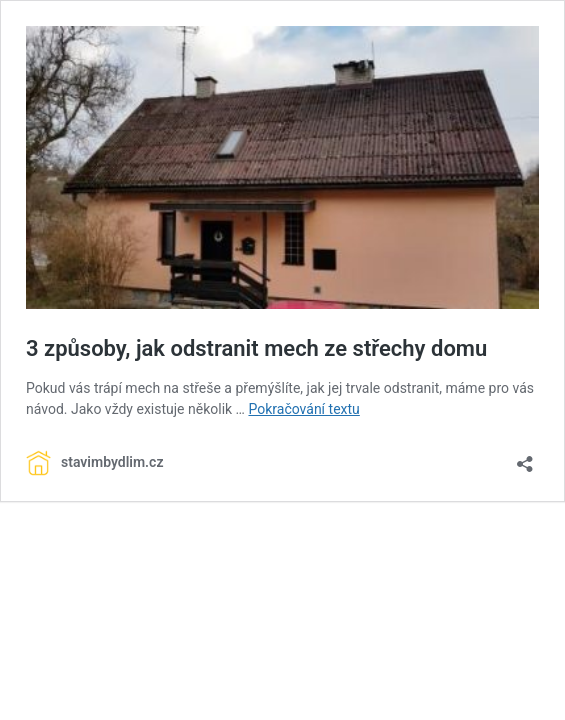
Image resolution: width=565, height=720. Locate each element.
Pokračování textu (303, 409)
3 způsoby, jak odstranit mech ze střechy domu (256, 348)
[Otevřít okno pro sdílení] (525, 457)
